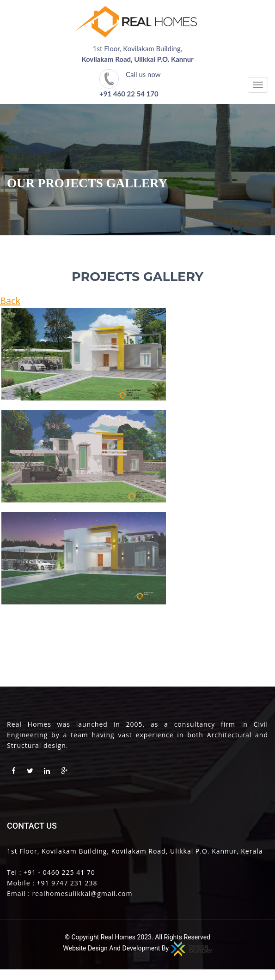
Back (10, 301)
